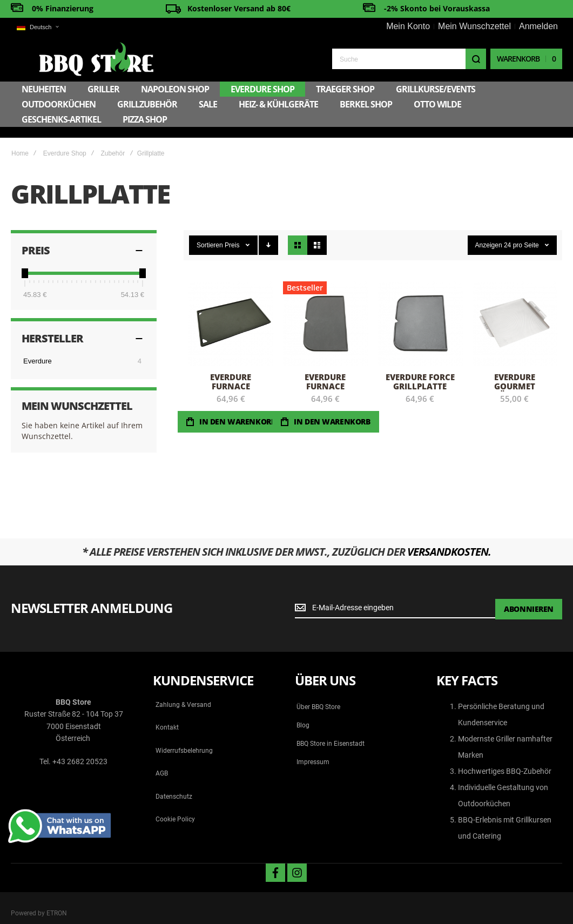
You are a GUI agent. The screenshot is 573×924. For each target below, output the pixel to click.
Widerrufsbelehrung (184, 738)
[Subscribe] (529, 596)
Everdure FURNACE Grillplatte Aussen (325, 378)
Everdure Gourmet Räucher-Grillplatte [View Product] (515, 311)
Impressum (313, 750)
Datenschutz (174, 784)
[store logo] (68, 58)
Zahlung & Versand (183, 692)
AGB (162, 761)
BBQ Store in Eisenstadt (331, 731)
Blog (303, 713)
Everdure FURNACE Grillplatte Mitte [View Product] (231, 311)
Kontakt (167, 715)
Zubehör (113, 141)
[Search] (476, 58)
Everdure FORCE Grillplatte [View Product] (420, 311)
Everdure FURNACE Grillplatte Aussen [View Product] (325, 311)
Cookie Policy (175, 807)
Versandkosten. (449, 539)
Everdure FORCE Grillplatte (420, 369)
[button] (38, 27)
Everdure (38, 349)
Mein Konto (408, 26)
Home (20, 141)
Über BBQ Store (318, 694)
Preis (233, 233)
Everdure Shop (65, 141)
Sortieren (210, 233)
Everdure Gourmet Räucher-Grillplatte (514, 378)
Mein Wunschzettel (474, 26)
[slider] (25, 261)
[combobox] (409, 58)
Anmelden (538, 26)
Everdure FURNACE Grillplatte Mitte (231, 378)
